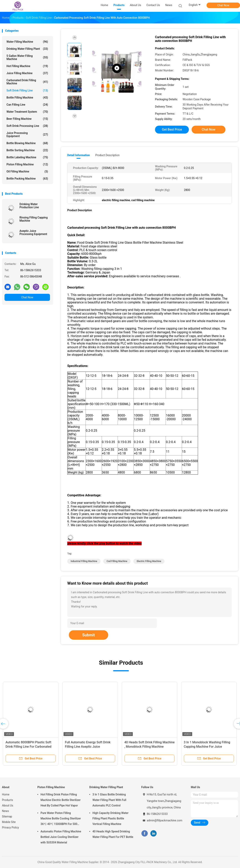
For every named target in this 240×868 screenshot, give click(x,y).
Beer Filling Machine (27, 119)
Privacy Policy (10, 827)
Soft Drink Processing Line (27, 126)
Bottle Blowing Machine (27, 143)
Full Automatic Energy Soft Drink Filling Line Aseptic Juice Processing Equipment (88, 747)
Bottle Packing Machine (27, 179)
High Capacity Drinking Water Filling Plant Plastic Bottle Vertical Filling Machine (110, 818)
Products (7, 800)
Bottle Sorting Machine (27, 150)
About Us (8, 805)
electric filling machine (149, 561)
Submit (89, 635)
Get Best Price (172, 129)
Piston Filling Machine (27, 164)
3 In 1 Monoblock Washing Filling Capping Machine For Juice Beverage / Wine (207, 747)
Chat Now (223, 5)
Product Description (107, 155)
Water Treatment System (27, 112)
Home (6, 794)
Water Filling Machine (27, 42)
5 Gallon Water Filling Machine (27, 57)
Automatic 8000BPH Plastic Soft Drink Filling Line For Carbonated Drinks (28, 747)
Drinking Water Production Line (29, 206)
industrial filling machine (84, 561)
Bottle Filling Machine (27, 98)
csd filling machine (117, 561)
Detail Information (78, 155)
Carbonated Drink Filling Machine (27, 82)
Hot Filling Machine (27, 66)
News (5, 811)
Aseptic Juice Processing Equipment (33, 232)
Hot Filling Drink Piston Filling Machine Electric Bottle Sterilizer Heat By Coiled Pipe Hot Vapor (61, 800)
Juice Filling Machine (27, 73)
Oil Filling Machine (27, 171)
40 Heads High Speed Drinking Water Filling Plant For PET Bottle (113, 834)
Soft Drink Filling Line (27, 90)
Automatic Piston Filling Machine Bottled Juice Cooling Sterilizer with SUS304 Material (61, 837)
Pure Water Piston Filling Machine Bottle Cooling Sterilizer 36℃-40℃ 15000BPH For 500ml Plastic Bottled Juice (61, 819)
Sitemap (7, 816)
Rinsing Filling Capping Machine (34, 219)
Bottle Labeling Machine (27, 157)
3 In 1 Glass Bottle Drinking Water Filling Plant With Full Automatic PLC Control (109, 800)
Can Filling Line (27, 105)
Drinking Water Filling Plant (27, 49)
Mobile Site (9, 822)
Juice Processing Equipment (27, 135)
